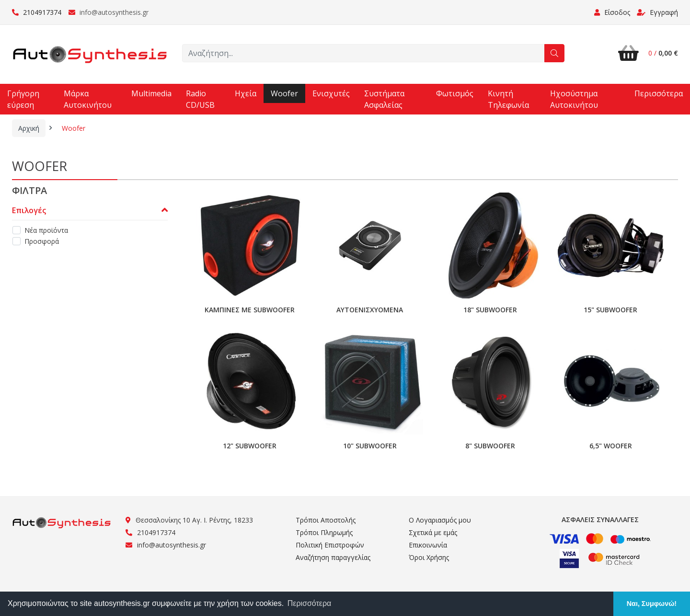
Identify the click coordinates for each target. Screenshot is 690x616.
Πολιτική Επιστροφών (330, 545)
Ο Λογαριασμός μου (440, 520)
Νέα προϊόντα (46, 230)
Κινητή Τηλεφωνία (508, 99)
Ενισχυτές (331, 93)
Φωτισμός (455, 93)
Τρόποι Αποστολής (326, 520)
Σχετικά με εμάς (433, 532)
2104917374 (37, 12)
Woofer (284, 93)
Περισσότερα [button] (310, 603)
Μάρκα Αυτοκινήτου (88, 99)
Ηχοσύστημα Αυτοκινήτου (574, 99)
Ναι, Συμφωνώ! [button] (652, 604)
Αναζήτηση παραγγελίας (333, 557)
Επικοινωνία (428, 545)
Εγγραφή (657, 12)
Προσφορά (42, 241)
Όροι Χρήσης (429, 557)
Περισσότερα (659, 93)
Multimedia (151, 93)
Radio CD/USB (200, 99)
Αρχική (29, 128)
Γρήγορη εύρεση (23, 99)
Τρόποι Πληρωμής (324, 532)
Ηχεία (246, 93)
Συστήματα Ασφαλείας (384, 99)
